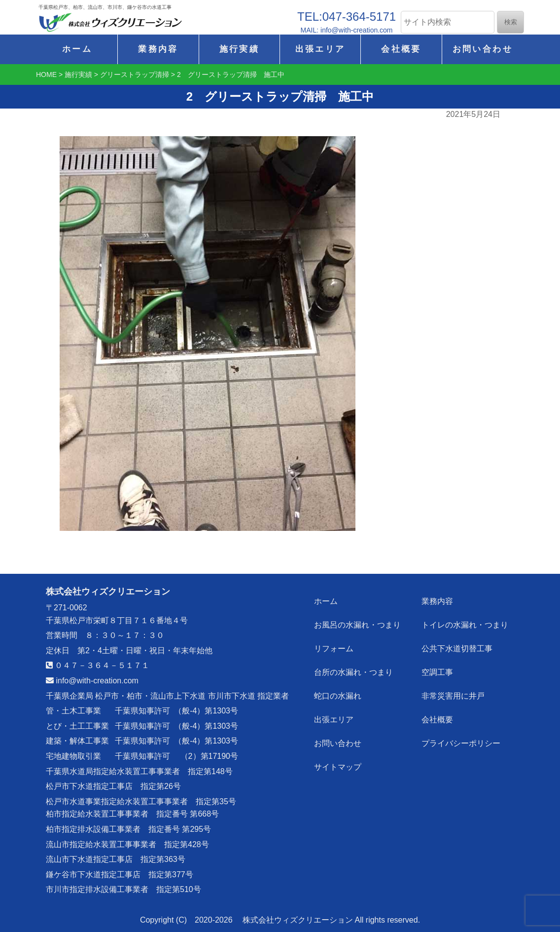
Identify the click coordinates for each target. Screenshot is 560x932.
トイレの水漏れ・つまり (465, 625)
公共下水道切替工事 (457, 649)
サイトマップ (338, 767)
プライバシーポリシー (461, 743)
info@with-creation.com (92, 681)
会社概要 (401, 49)
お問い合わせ (483, 49)
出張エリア (320, 49)
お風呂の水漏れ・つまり (357, 625)
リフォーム (334, 649)
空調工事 (437, 672)
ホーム (77, 49)
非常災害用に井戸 (453, 696)
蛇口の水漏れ (338, 696)
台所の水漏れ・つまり (353, 672)
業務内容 (158, 49)
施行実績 (239, 49)
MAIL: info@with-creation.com (347, 30)
